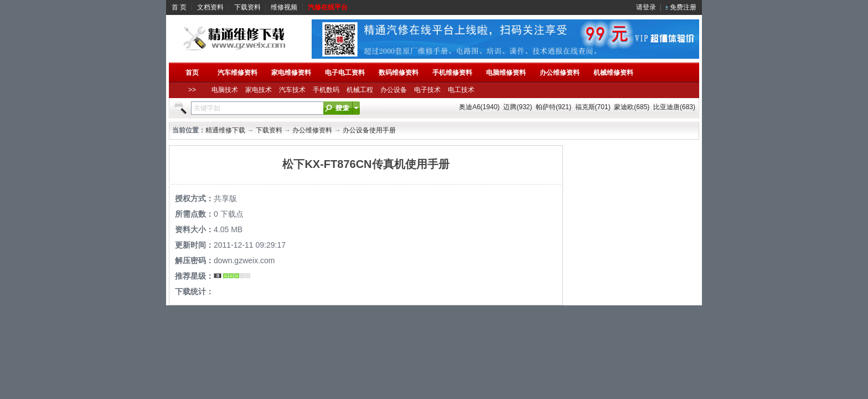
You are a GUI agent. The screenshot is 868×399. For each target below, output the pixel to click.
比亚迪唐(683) (674, 107)
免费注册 (683, 7)
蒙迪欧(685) (632, 107)
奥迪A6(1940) (479, 107)
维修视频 (284, 7)
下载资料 (247, 7)
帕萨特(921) (554, 107)
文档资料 (210, 7)
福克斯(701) (593, 107)
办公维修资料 (312, 130)
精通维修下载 (225, 130)
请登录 (646, 7)
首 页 (179, 7)
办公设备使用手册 (369, 130)
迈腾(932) (518, 107)
